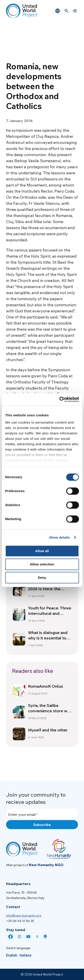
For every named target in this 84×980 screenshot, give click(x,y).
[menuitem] (12, 955)
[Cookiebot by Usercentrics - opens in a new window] (60, 399)
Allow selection (42, 564)
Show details (59, 537)
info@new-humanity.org (24, 915)
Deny (42, 578)
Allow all (42, 551)
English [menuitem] (12, 955)
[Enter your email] (42, 813)
